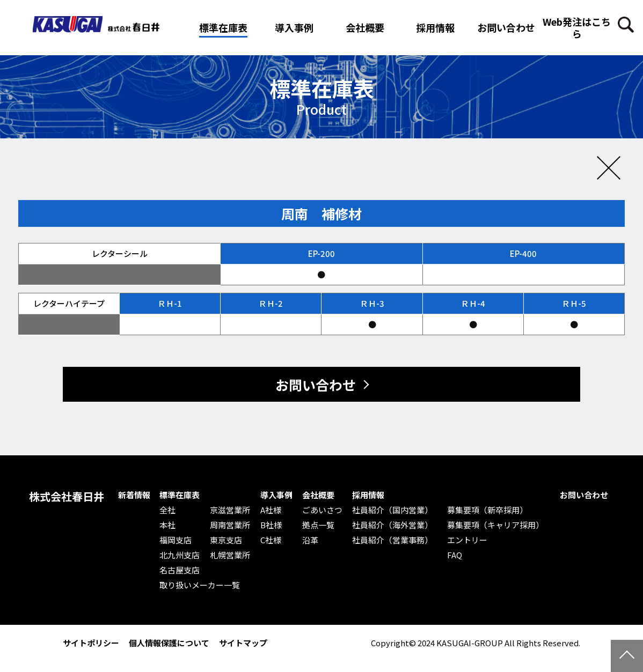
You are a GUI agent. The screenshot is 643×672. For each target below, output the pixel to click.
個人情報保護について (169, 643)
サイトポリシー (91, 643)
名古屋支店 (180, 570)
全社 (167, 510)
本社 (167, 525)
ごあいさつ (322, 510)
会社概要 (318, 495)
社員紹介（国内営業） (392, 510)
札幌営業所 (230, 555)
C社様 (271, 540)
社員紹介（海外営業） (392, 525)
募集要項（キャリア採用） (495, 525)
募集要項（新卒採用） (487, 510)
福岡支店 (176, 540)
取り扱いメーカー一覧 (200, 585)
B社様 (271, 525)
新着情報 (134, 495)
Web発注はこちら (577, 27)
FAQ (455, 555)
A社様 (271, 510)
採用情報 (435, 27)
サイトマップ (243, 643)
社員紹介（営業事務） (392, 540)
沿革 (310, 540)
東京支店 (226, 540)
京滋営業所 (230, 510)
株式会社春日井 (67, 497)
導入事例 (276, 495)
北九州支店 (180, 555)
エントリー (467, 540)
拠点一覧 (318, 525)
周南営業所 (230, 525)
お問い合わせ (506, 27)
